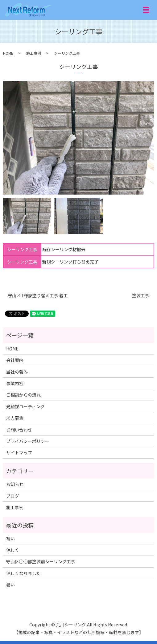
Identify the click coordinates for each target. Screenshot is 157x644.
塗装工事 (141, 296)
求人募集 (15, 418)
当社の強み (17, 372)
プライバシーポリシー (28, 441)
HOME (8, 53)
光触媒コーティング (25, 406)
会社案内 (15, 360)
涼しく (13, 550)
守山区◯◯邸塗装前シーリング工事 (41, 561)
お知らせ (15, 484)
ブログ (13, 496)
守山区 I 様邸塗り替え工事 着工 (38, 296)
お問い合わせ (19, 430)
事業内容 (15, 383)
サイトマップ (19, 453)
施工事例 (34, 53)
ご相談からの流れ (23, 395)
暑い (10, 585)
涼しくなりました (23, 573)
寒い (10, 539)
